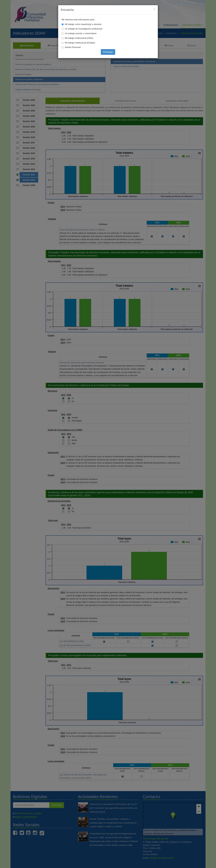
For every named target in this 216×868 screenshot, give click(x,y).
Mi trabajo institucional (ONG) (79, 38)
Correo (187, 3)
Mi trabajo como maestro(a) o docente (83, 24)
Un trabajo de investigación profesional (83, 29)
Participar (108, 52)
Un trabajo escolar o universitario (81, 33)
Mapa (199, 3)
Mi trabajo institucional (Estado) (80, 43)
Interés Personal (73, 47)
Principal (174, 3)
